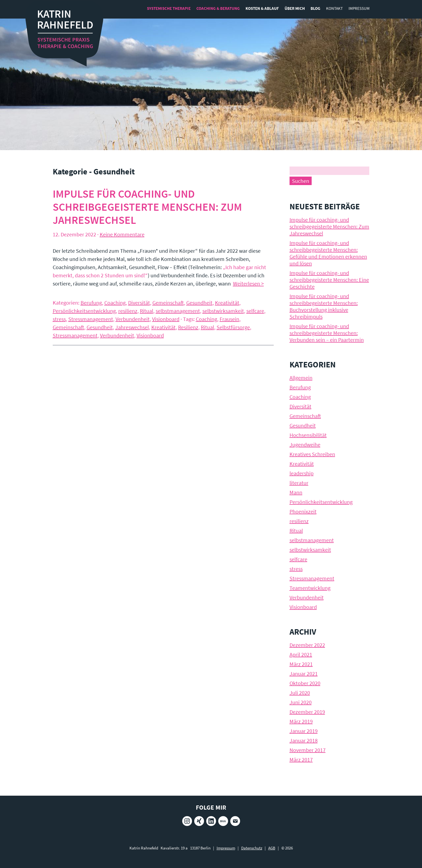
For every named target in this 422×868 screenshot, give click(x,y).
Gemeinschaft (168, 303)
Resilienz (188, 327)
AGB (272, 848)
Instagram (187, 821)
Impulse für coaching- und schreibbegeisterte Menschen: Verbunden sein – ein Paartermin (327, 333)
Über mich (295, 8)
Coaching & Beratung (218, 8)
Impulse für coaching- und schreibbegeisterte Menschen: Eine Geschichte (329, 280)
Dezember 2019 (307, 712)
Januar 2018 (304, 740)
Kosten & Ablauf (262, 8)
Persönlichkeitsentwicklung (84, 311)
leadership (302, 473)
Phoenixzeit (303, 511)
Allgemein (301, 378)
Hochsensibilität (308, 435)
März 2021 (301, 664)
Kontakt (334, 8)
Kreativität (227, 303)
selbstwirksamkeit (223, 311)
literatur (299, 483)
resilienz (128, 311)
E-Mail (235, 821)
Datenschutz (252, 848)
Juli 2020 (300, 693)
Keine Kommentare (122, 234)
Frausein (229, 319)
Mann (296, 492)
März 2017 (301, 759)
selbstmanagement (178, 311)
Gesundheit (199, 303)
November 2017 (308, 750)
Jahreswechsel (132, 327)
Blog (315, 8)
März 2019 (301, 721)
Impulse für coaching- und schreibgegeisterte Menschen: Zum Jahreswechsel (147, 207)
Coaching (115, 303)
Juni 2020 (301, 702)
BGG (223, 821)
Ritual (147, 311)
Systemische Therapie (169, 8)
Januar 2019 (304, 731)
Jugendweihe (305, 445)
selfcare (255, 311)
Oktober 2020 (305, 683)
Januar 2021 (304, 674)
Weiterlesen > (248, 283)
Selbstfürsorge (233, 327)
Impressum (359, 8)
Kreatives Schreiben (312, 454)
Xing (199, 821)
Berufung (91, 303)
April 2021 (301, 654)
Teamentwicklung (310, 588)
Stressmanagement (91, 319)
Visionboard (166, 319)
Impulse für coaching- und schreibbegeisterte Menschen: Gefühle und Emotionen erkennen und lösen (328, 253)
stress (59, 319)
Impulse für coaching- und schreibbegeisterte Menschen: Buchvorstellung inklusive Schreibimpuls (324, 306)
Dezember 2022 (307, 645)
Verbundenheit (133, 319)
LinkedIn (211, 821)
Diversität (139, 303)
